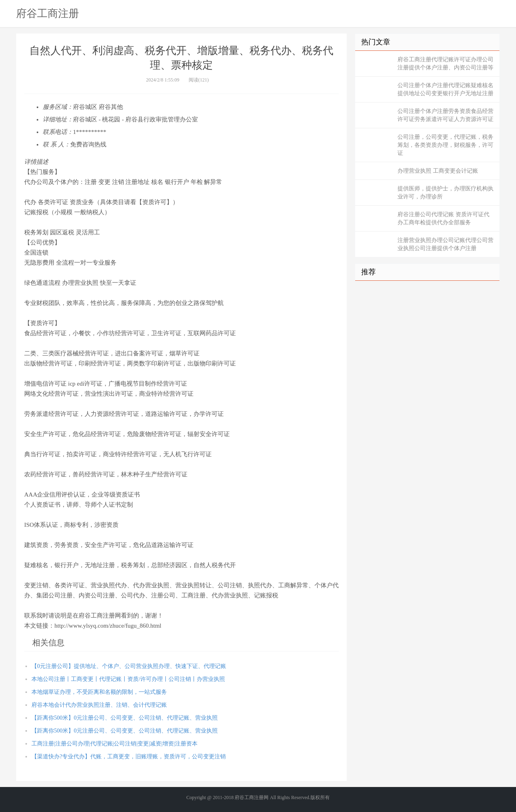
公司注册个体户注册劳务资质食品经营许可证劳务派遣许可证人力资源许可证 (445, 115)
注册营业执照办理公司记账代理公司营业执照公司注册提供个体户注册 (445, 244)
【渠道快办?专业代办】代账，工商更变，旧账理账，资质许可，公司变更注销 (129, 757)
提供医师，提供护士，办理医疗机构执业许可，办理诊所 (445, 193)
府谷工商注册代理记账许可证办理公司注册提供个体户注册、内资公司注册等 (445, 64)
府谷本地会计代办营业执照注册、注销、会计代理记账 (99, 705)
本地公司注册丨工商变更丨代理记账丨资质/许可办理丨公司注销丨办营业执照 (128, 679)
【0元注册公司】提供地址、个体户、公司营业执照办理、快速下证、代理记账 (129, 666)
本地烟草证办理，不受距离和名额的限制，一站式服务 (99, 692)
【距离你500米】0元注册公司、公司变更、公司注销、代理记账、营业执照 (125, 718)
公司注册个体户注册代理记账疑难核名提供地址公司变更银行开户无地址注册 (445, 89)
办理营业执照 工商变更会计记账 (438, 171)
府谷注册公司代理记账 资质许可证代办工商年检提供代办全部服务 (443, 218)
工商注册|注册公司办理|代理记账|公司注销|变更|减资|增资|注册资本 (114, 744)
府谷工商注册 (48, 13)
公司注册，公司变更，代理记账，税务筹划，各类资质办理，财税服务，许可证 (445, 145)
